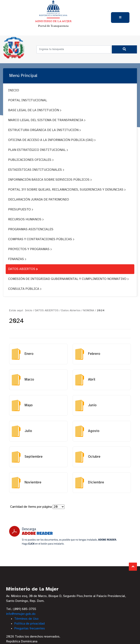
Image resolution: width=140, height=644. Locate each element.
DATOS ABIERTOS (23, 269)
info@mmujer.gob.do (21, 614)
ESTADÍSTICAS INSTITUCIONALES (36, 170)
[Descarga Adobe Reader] (63, 536)
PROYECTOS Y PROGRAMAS (30, 249)
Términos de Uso (26, 619)
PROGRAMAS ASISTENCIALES (31, 229)
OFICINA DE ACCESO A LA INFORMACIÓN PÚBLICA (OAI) (52, 140)
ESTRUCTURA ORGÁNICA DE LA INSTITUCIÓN (45, 130)
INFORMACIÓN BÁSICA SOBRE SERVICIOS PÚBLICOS (50, 180)
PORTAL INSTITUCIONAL (28, 100)
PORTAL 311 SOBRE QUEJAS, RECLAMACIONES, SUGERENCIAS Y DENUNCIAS (67, 190)
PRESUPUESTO (21, 210)
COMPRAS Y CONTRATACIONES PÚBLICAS (41, 239)
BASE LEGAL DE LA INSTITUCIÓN (35, 110)
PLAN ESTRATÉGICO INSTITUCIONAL (38, 150)
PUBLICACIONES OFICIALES (31, 160)
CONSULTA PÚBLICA (25, 289)
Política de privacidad (29, 624)
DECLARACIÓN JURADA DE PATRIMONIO (39, 200)
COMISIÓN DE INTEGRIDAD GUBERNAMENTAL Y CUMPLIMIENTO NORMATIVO (68, 279)
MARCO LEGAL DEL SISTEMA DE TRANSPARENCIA (47, 120)
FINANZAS (17, 259)
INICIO (14, 90)
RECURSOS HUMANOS (26, 219)
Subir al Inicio (133, 567)
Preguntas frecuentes (30, 629)
